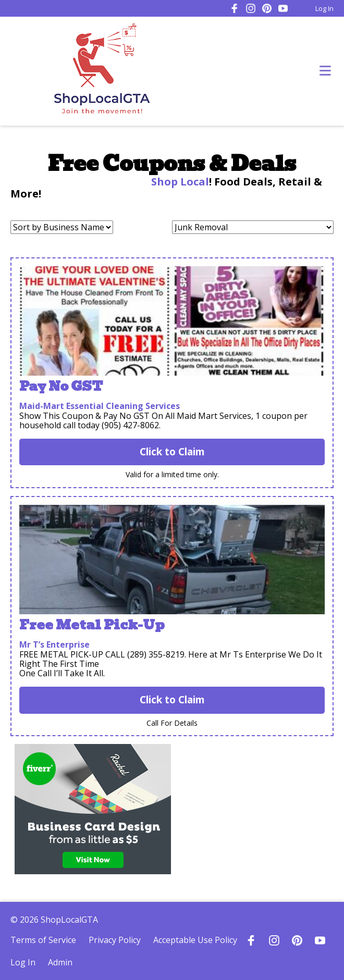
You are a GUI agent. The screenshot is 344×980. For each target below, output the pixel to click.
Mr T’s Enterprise (54, 644)
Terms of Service (43, 940)
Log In (324, 8)
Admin (60, 962)
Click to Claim (172, 452)
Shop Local (179, 182)
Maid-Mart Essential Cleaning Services (100, 406)
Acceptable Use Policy (195, 940)
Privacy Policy (115, 940)
